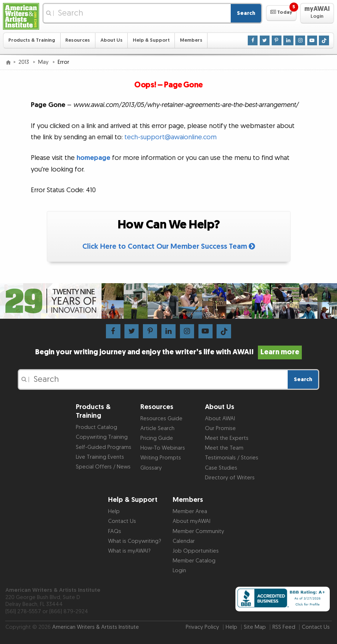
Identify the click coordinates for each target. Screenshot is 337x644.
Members (191, 40)
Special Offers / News (103, 467)
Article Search (157, 428)
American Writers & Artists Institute (96, 627)
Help (114, 511)
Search (246, 13)
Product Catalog (96, 427)
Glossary (151, 468)
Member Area (190, 511)
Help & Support (151, 40)
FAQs (115, 531)
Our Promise (220, 428)
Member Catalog (194, 561)
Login (179, 571)
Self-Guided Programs (104, 447)
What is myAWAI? (129, 551)
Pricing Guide (157, 438)
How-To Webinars (163, 448)
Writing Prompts (161, 458)
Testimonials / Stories (232, 458)
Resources (78, 40)
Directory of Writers (230, 478)
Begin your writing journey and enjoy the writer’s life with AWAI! (168, 352)
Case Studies (221, 468)
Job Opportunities (196, 551)
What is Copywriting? (135, 541)
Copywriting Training (102, 437)
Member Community (198, 531)
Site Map (255, 627)
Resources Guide (161, 419)
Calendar (184, 541)
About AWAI (220, 419)
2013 (24, 62)
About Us (112, 40)
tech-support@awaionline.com (170, 137)
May (44, 62)
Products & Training (32, 40)
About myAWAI (192, 521)
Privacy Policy (202, 627)
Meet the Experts (227, 438)
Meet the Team (224, 448)
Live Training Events (100, 457)
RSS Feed (284, 627)
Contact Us (122, 521)
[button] (281, 13)
